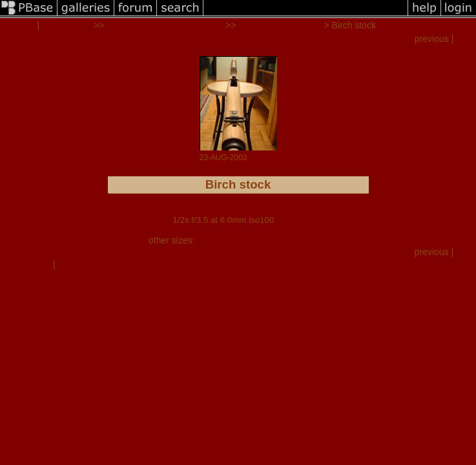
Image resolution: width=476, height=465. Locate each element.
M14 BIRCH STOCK (280, 25)
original (293, 240)
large (266, 240)
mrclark (18, 25)
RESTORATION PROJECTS (165, 25)
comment (32, 265)
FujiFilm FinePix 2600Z (238, 210)
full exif (290, 220)
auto (319, 240)
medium (237, 240)
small (208, 240)
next (465, 39)
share (69, 265)
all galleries (67, 25)
